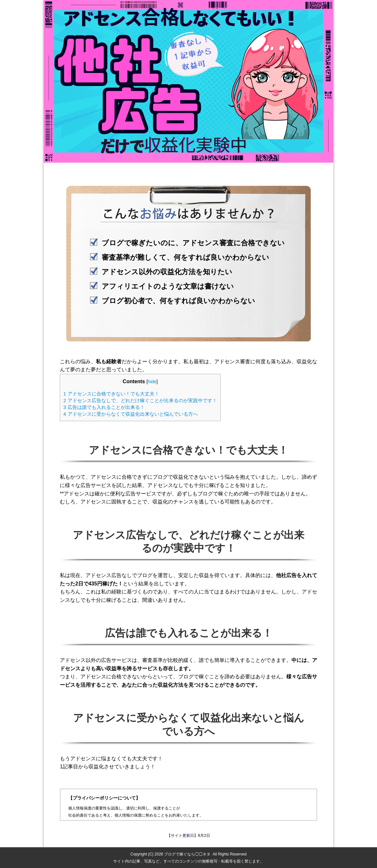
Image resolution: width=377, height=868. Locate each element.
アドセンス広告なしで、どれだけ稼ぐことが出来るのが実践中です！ (140, 400)
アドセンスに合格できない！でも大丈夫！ (111, 394)
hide (152, 382)
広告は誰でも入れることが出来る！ (104, 407)
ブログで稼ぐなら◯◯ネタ (187, 854)
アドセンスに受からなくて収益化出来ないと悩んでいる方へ (131, 414)
